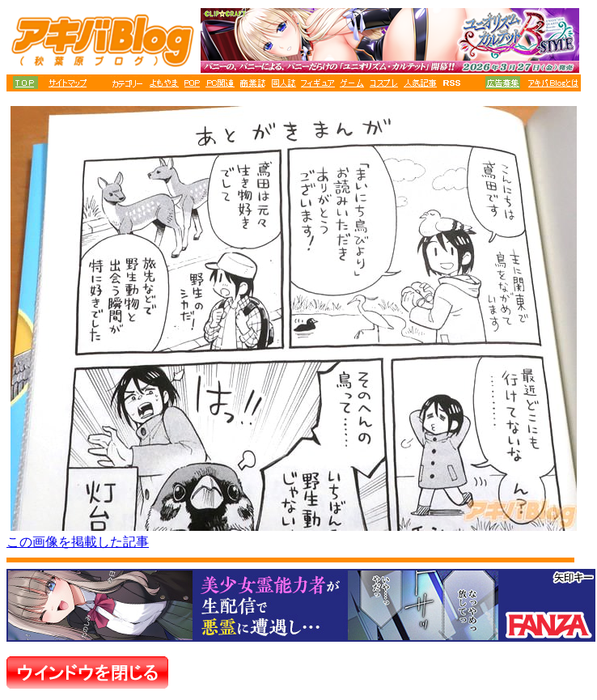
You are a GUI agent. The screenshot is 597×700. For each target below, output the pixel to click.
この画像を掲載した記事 (78, 542)
